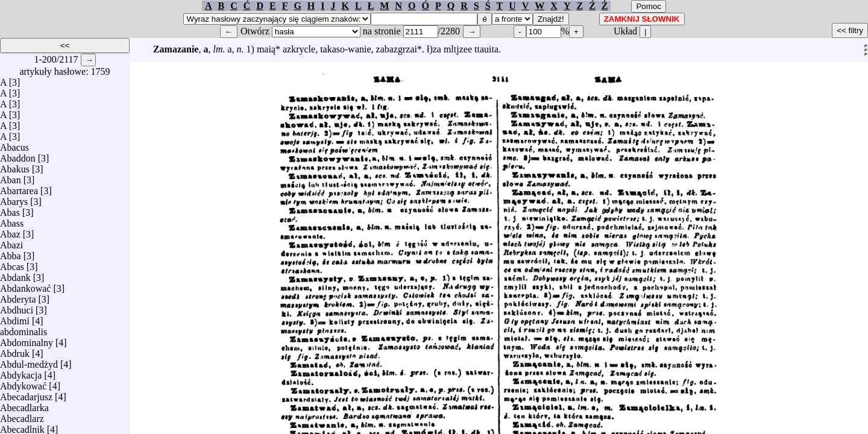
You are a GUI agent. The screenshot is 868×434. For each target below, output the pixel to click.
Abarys (14, 199)
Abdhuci (17, 307)
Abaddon (18, 155)
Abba (11, 253)
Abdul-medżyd (29, 361)
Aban (11, 177)
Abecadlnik (22, 426)
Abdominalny (27, 340)
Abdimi (15, 318)
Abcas (12, 264)
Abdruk (15, 351)
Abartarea (19, 188)
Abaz (10, 231)
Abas (10, 209)
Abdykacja (21, 372)
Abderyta (18, 296)
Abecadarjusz (26, 394)
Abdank (15, 275)
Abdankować (25, 285)
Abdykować (23, 383)
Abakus (15, 166)
